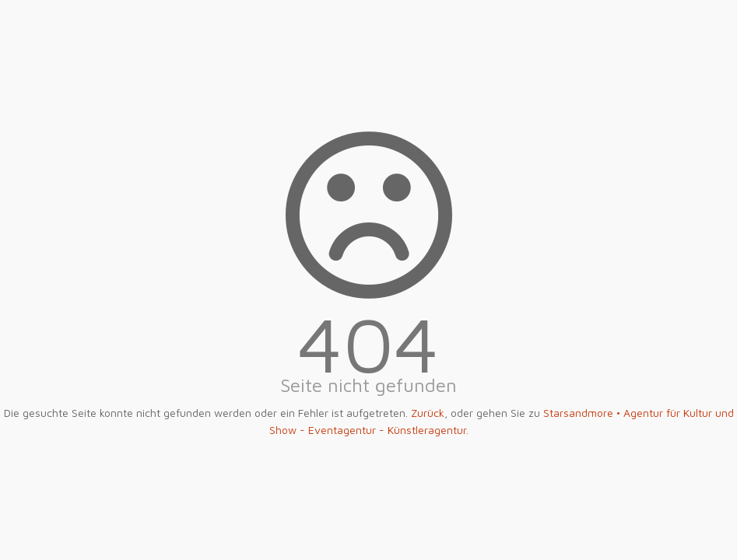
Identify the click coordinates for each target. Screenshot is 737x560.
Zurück (428, 413)
